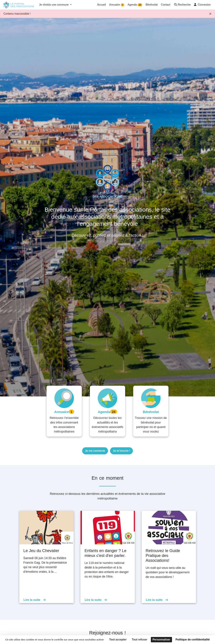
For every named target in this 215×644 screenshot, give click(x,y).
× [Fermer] (210, 14)
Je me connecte (95, 451)
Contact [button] (166, 5)
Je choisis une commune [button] (54, 5)
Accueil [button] (101, 5)
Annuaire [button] (117, 5)
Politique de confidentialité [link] (193, 640)
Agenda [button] (135, 5)
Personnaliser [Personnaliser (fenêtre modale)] (161, 640)
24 (140, 5)
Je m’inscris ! (121, 451)
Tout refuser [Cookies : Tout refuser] (140, 640)
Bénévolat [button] (152, 5)
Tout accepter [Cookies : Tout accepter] (118, 640)
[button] (182, 5)
